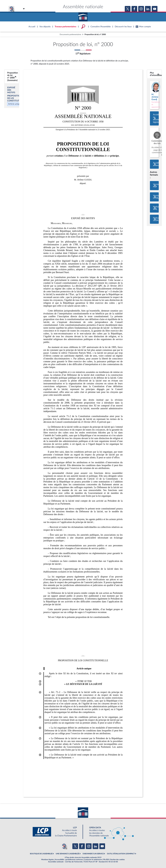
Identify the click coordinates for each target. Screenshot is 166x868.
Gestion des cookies (117, 860)
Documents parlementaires (70, 34)
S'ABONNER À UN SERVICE (93, 854)
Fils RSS (106, 860)
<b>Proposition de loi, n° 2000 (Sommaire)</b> (12, 77)
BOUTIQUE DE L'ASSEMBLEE (41, 854)
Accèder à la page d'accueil (83, 16)
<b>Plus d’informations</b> (154, 74)
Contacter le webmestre (93, 860)
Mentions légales (48, 860)
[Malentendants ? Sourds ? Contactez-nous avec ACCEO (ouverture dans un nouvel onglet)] (64, 846)
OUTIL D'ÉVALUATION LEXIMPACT (121, 854)
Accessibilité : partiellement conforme (69, 860)
